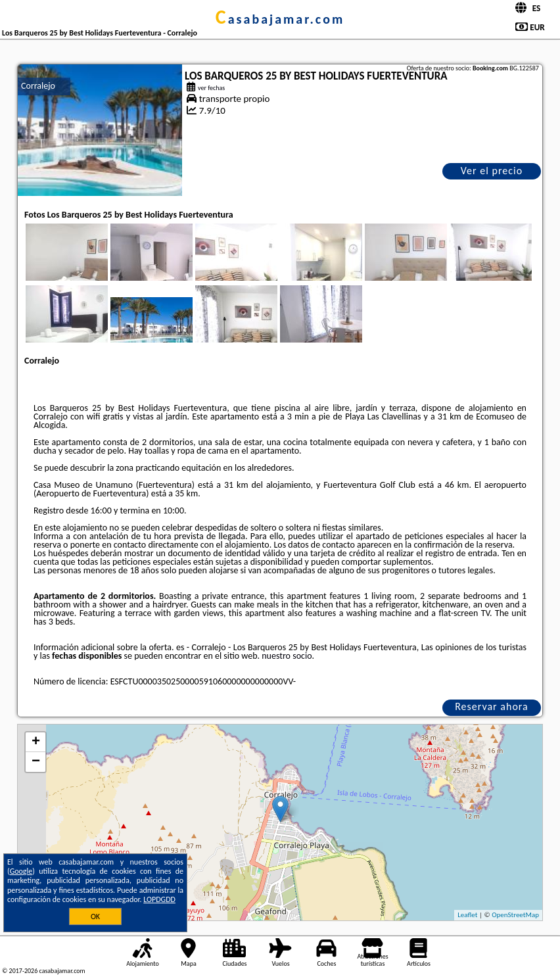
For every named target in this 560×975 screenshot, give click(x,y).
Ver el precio (492, 171)
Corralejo (38, 86)
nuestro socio (287, 656)
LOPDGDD (159, 899)
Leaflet (467, 915)
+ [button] (36, 742)
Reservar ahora (492, 706)
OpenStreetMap (515, 915)
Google (21, 871)
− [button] (36, 762)
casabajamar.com (280, 19)
